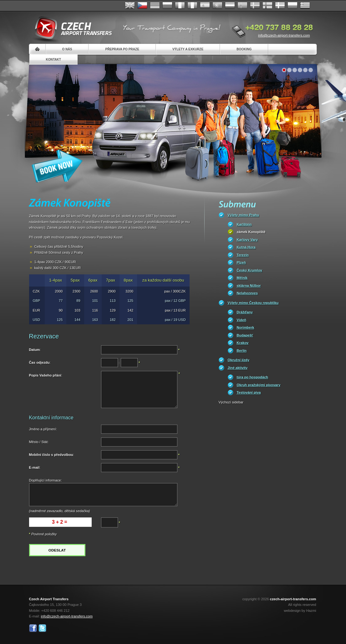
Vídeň (242, 320)
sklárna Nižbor (249, 286)
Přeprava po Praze (122, 49)
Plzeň (241, 262)
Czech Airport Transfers (71, 28)
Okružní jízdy (239, 360)
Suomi (267, 6)
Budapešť (245, 335)
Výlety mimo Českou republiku (253, 303)
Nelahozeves (247, 293)
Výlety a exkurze (188, 49)
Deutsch (155, 6)
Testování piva (249, 392)
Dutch (230, 6)
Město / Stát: (39, 442)
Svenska (255, 6)
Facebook (33, 628)
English (130, 6)
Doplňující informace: (46, 480)
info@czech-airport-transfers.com (284, 35)
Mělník (242, 278)
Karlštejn (244, 224)
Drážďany (245, 312)
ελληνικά (305, 6)
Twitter (42, 628)
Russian (167, 6)
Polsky (293, 6)
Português (217, 6)
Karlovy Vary (247, 240)
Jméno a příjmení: (43, 429)
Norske (242, 6)
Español (205, 6)
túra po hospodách (253, 377)
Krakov (243, 343)
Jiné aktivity (238, 368)
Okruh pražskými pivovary (259, 385)
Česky (142, 6)
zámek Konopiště (251, 232)
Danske (280, 6)
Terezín (243, 255)
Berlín (242, 351)
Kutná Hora (246, 247)
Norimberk (246, 327)
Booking (244, 49)
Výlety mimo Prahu (244, 215)
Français (180, 6)
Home (37, 49)
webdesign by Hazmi (300, 611)
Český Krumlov (249, 270)
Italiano (192, 6)
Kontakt (54, 60)
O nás (67, 49)
